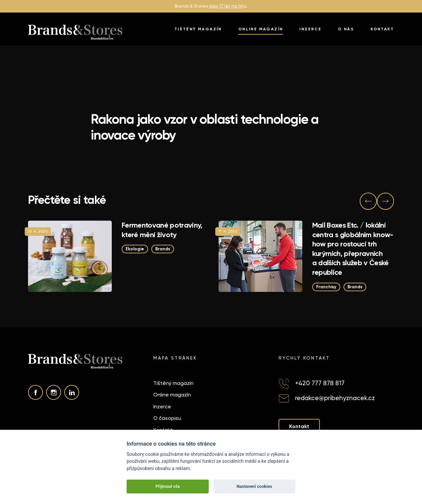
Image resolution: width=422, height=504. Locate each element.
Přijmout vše (168, 486)
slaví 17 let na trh (226, 6)
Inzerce (310, 29)
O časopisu (167, 418)
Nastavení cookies (254, 486)
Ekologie (135, 249)
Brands (163, 249)
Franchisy (326, 287)
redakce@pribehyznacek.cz (335, 398)
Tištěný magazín (198, 29)
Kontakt (382, 29)
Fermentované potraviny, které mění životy (162, 230)
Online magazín (261, 29)
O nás (346, 29)
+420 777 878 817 (320, 383)
